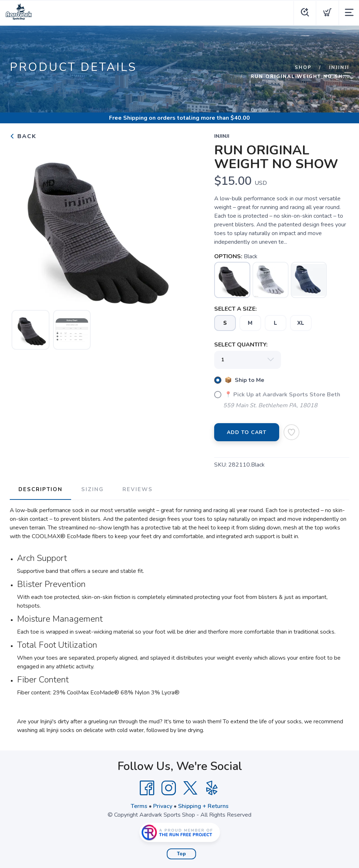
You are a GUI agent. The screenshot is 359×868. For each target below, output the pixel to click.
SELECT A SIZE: (235, 309)
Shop (303, 68)
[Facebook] (147, 788)
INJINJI (339, 68)
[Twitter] (190, 788)
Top (181, 854)
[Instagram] (169, 788)
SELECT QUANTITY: (241, 345)
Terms (139, 806)
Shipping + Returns (203, 806)
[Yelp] (212, 788)
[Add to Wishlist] (291, 432)
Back (23, 136)
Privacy (163, 806)
